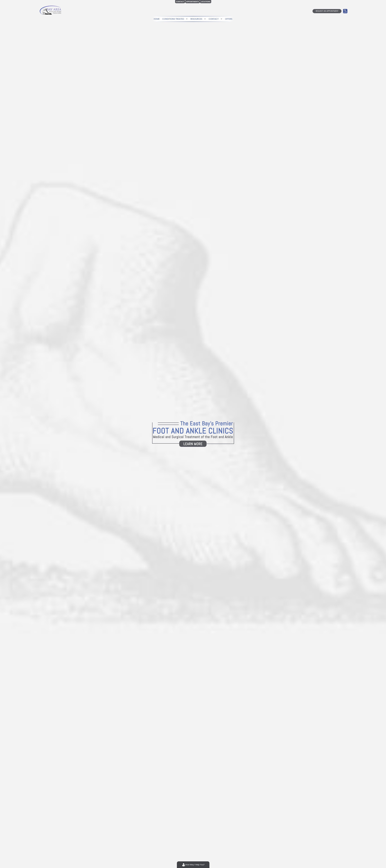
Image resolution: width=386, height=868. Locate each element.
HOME (156, 19)
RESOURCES (197, 19)
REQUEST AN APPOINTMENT (327, 11)
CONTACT (214, 19)
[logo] (50, 10)
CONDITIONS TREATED (173, 19)
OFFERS (229, 19)
